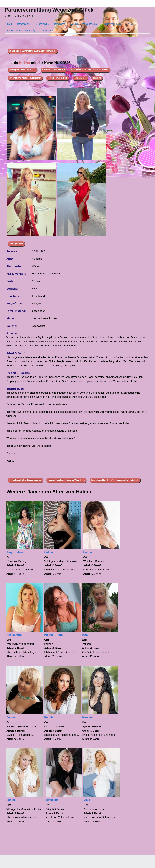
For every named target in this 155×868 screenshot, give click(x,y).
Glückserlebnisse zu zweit (54, 70)
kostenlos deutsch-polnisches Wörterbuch (66, 480)
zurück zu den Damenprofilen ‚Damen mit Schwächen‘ (33, 51)
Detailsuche (60, 24)
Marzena (88, 717)
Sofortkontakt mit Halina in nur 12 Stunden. (90, 70)
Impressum (48, 30)
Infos (129, 24)
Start (10, 24)
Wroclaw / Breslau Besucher (84, 24)
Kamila (49, 717)
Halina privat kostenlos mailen (22, 70)
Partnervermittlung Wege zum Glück (49, 10)
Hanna (88, 552)
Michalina (52, 800)
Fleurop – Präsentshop (58, 78)
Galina (49, 552)
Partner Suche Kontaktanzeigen (22, 30)
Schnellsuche (42, 24)
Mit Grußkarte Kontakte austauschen (25, 78)
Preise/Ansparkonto (112, 24)
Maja (85, 635)
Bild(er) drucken (16, 244)
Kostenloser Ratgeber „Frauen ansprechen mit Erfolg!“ (115, 480)
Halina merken (80, 78)
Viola (87, 800)
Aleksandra (14, 635)
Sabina (11, 717)
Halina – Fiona (54, 635)
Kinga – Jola (15, 552)
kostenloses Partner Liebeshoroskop (25, 480)
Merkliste (97, 78)
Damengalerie (24, 24)
